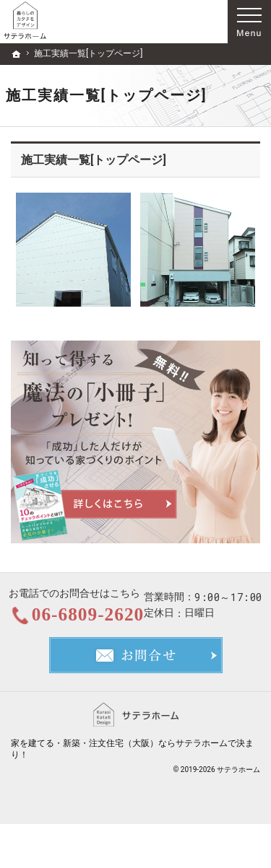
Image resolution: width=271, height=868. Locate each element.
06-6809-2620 (149, 617)
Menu (249, 22)
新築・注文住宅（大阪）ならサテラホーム (145, 786)
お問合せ (136, 698)
